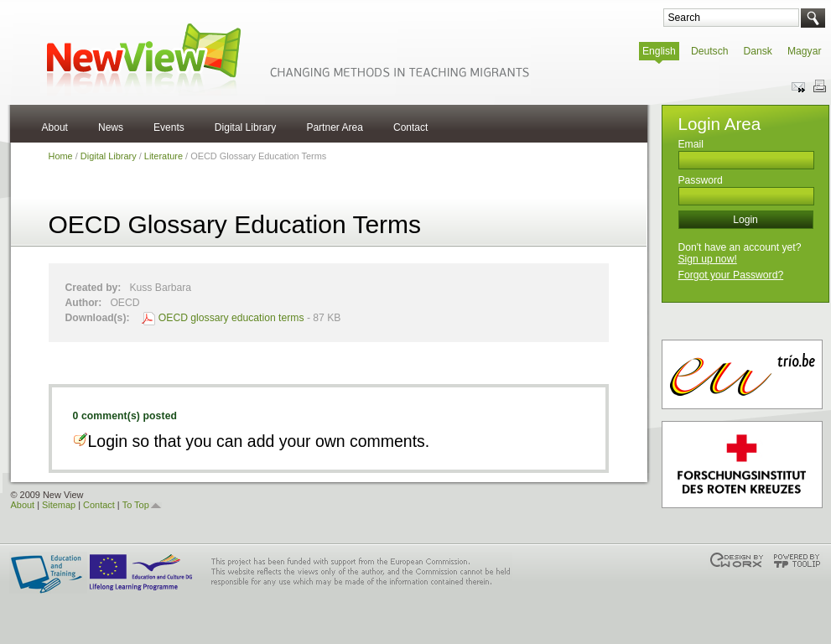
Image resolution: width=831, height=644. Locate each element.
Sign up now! (708, 259)
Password (701, 180)
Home (61, 156)
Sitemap (59, 505)
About (55, 127)
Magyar (805, 51)
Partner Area (335, 127)
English (659, 51)
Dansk (757, 51)
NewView (286, 58)
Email (691, 144)
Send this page (799, 86)
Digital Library (246, 127)
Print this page (819, 86)
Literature (164, 156)
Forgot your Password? (731, 275)
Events (169, 127)
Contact (410, 127)
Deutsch (710, 51)
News (111, 127)
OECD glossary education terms (231, 318)
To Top (136, 505)
